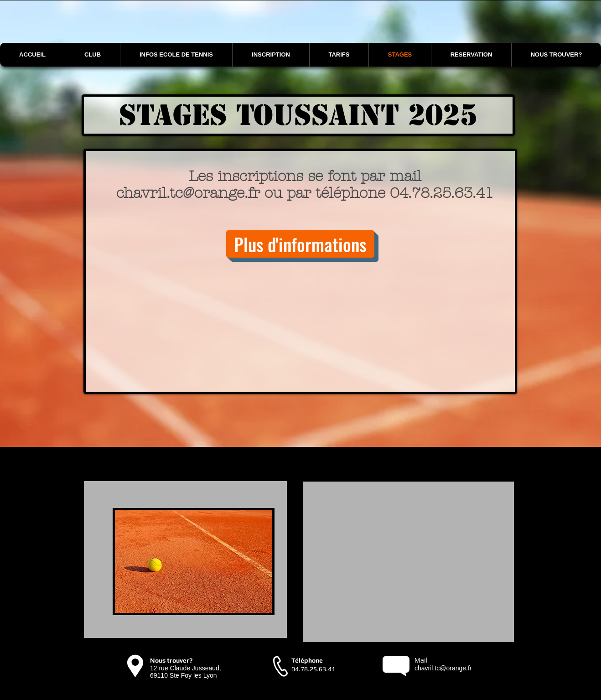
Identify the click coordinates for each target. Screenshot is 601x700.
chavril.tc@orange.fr (188, 193)
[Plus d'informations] (300, 244)
